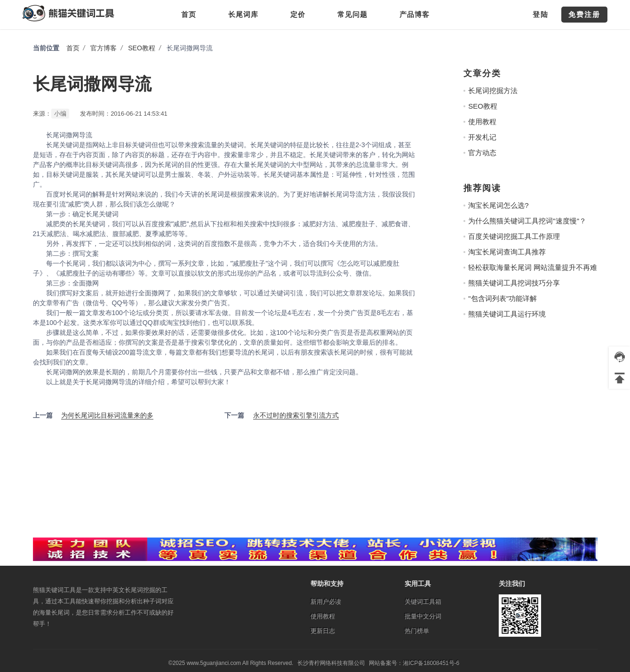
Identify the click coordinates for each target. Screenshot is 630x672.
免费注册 (584, 14)
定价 (298, 14)
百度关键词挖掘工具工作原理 (514, 236)
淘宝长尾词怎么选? (498, 205)
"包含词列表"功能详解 (502, 298)
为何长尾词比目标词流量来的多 (107, 415)
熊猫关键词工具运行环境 (507, 314)
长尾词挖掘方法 (493, 91)
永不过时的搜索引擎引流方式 (296, 415)
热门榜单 (417, 631)
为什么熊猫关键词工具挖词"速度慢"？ (527, 221)
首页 (189, 14)
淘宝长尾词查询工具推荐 (507, 252)
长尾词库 (243, 14)
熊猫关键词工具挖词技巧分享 (514, 283)
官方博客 (104, 48)
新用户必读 (326, 602)
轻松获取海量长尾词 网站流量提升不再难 (533, 267)
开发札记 (482, 137)
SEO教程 (142, 48)
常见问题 (352, 14)
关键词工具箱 (423, 602)
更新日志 (323, 631)
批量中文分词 (423, 616)
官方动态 (482, 153)
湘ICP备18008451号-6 (431, 663)
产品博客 (415, 14)
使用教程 (482, 122)
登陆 (541, 14)
